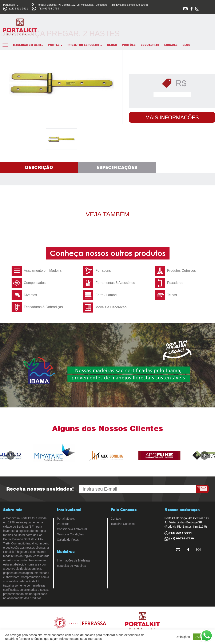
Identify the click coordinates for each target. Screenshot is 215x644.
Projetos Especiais (85, 45)
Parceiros (63, 524)
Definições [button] (183, 637)
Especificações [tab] (117, 167)
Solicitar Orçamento (173, 95)
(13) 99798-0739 (49, 9)
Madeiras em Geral (28, 45)
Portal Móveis (66, 519)
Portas (55, 45)
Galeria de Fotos (68, 540)
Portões (129, 45)
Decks (112, 45)
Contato (116, 519)
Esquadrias (150, 45)
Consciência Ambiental (72, 529)
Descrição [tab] (39, 167)
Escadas (171, 45)
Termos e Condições (70, 534)
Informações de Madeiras (73, 560)
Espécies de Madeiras (71, 566)
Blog (186, 45)
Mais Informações (172, 117)
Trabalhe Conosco (123, 524)
